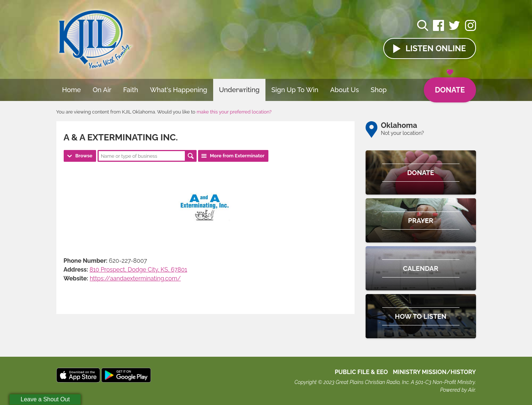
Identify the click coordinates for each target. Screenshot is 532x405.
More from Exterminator (237, 156)
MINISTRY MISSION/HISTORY (434, 372)
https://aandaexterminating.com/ (135, 278)
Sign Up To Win (295, 90)
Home (72, 90)
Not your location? (403, 133)
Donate (450, 86)
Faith (131, 90)
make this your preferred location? (234, 112)
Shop (379, 90)
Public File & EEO (361, 372)
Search (191, 156)
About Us (345, 90)
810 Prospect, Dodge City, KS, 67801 (138, 270)
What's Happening (179, 90)
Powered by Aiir (457, 390)
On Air (102, 90)
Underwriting (239, 90)
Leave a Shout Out (45, 399)
